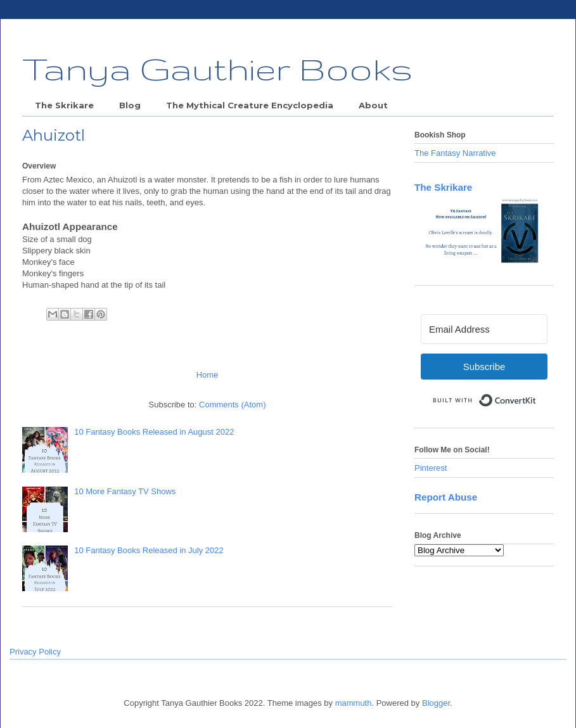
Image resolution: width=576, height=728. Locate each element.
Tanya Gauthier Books (217, 68)
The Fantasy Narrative (455, 153)
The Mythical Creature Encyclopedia (250, 105)
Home (208, 375)
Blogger (436, 703)
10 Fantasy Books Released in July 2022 (149, 550)
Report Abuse (446, 497)
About (373, 105)
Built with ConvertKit (536, 395)
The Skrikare (64, 105)
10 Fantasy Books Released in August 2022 (154, 432)
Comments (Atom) (232, 405)
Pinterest (431, 468)
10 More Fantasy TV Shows (125, 491)
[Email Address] (484, 329)
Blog (130, 105)
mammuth (354, 703)
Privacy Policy (35, 652)
